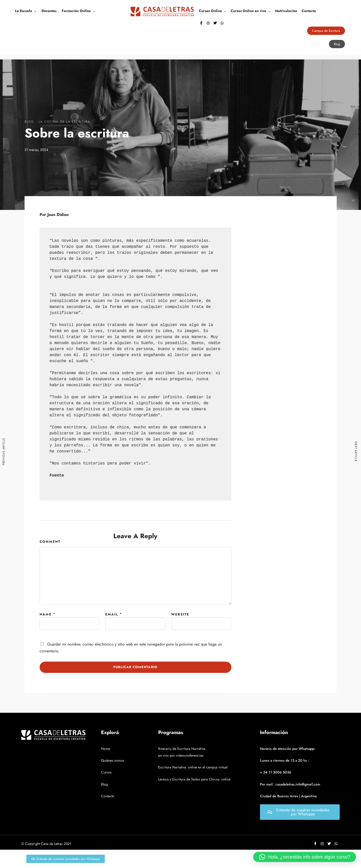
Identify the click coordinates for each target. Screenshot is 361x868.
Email (112, 614)
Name (46, 614)
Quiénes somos (113, 760)
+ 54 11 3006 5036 (276, 772)
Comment (50, 542)
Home (106, 749)
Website (180, 614)
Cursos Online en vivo (248, 11)
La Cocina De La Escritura (64, 122)
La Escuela (24, 11)
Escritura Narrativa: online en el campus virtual (193, 767)
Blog (29, 122)
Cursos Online (210, 11)
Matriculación (286, 11)
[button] (305, 857)
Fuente (57, 476)
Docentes (49, 11)
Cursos (106, 772)
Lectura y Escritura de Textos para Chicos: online (194, 779)
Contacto (309, 11)
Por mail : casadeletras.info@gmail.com (290, 784)
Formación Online (76, 11)
